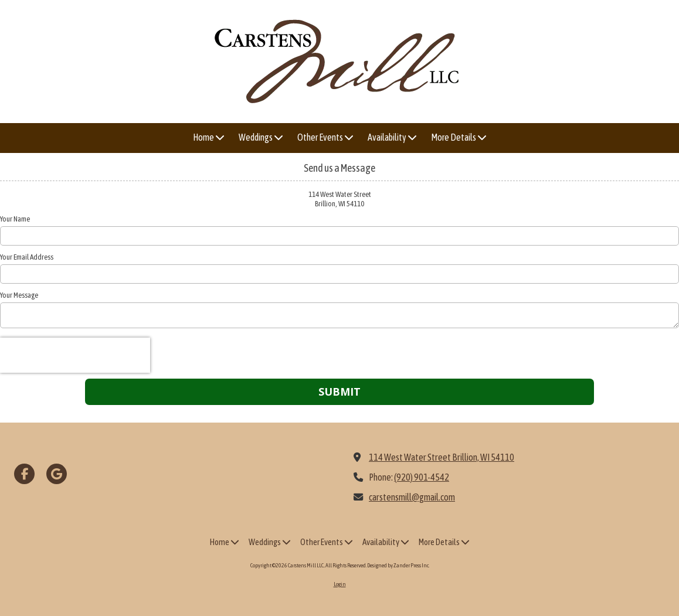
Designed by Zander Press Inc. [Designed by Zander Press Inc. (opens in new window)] (398, 565)
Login (340, 584)
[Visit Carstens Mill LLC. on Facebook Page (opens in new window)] (24, 474)
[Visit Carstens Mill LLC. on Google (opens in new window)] (57, 474)
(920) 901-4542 (422, 477)
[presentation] (75, 355)
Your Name (15, 219)
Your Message (19, 295)
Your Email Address (27, 257)
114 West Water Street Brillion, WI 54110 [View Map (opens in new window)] (442, 457)
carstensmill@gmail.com (412, 497)
